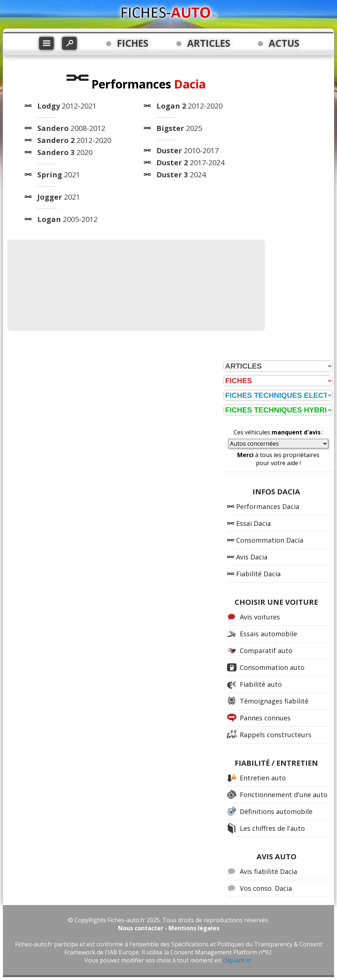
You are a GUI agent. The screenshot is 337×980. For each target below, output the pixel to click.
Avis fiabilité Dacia (268, 871)
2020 (65, 152)
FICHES (133, 43)
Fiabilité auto (261, 684)
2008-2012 (71, 128)
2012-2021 (67, 106)
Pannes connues (265, 718)
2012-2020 (74, 140)
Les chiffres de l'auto (272, 828)
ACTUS (284, 43)
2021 (59, 175)
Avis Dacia (252, 557)
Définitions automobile (276, 811)
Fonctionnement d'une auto (284, 795)
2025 (179, 128)
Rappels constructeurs (276, 735)
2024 (181, 175)
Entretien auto (263, 778)
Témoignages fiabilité (274, 701)
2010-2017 (188, 150)
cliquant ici (237, 960)
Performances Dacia (268, 506)
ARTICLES (209, 43)
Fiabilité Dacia (258, 574)
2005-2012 (67, 219)
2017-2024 (190, 163)
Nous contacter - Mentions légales (169, 928)
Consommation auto (272, 667)
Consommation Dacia (270, 540)
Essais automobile (268, 634)
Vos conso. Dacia (266, 888)
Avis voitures (260, 617)
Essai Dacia (253, 523)
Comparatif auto (266, 651)
